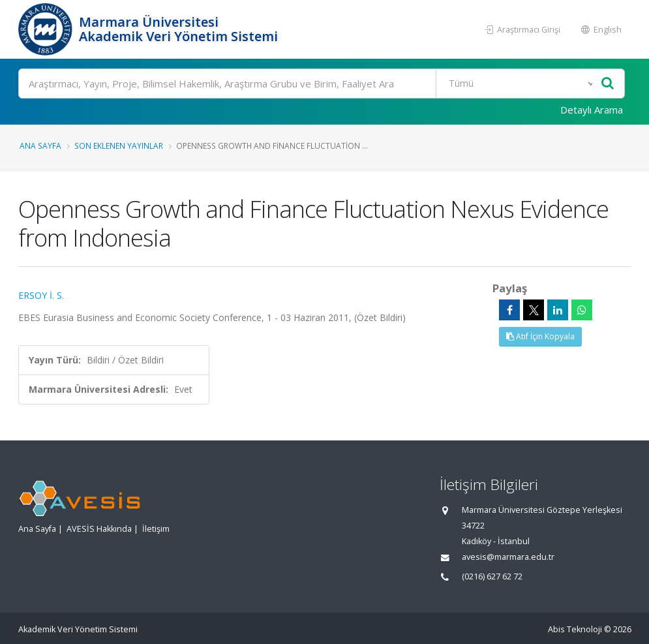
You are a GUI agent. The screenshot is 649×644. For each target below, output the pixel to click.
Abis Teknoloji (575, 629)
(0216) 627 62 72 (492, 576)
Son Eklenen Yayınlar (119, 146)
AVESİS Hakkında (99, 529)
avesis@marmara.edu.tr (508, 557)
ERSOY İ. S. (41, 295)
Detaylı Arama (592, 110)
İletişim (156, 529)
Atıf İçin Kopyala (540, 336)
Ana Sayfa (40, 146)
